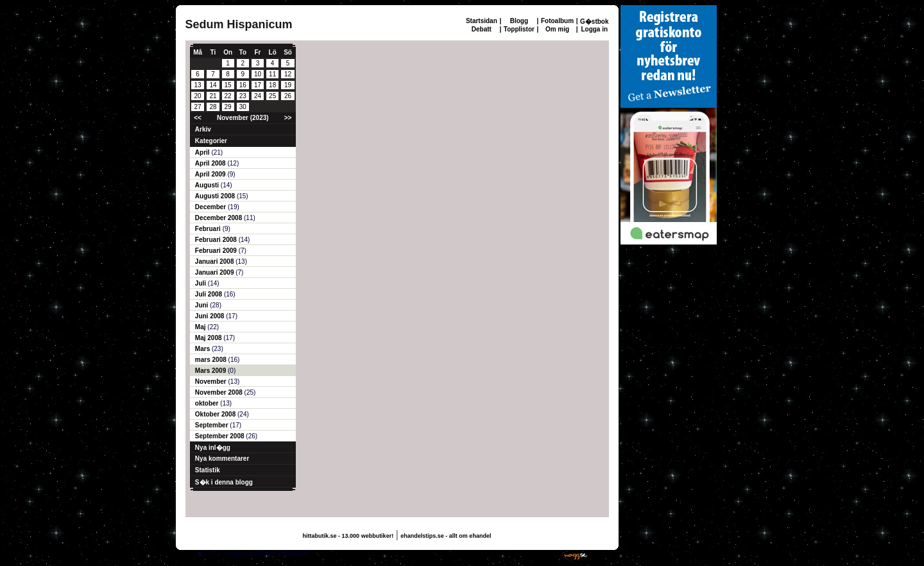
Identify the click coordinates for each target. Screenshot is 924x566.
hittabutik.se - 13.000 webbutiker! (348, 536)
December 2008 (219, 218)
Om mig (557, 29)
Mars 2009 (211, 371)
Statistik (208, 470)
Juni (202, 305)
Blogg (519, 21)
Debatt (482, 29)
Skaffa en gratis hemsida (520, 553)
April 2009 (211, 174)
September (212, 425)
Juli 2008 (210, 294)
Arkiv (203, 129)
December (211, 207)
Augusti (208, 185)
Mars (203, 349)
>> (288, 118)
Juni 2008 (210, 316)
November (212, 382)
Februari (209, 229)
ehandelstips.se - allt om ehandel (446, 536)
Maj (201, 327)
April (203, 152)
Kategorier (211, 141)
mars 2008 (212, 360)
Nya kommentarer (222, 459)
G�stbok (594, 21)
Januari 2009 (215, 272)
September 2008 (221, 436)
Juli (201, 283)
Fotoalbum (557, 21)
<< (198, 118)
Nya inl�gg (213, 448)
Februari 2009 (217, 251)
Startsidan (482, 21)
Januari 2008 (215, 262)
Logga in (594, 29)
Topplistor (519, 29)
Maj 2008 (209, 338)
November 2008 (220, 392)
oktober (208, 403)
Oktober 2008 (216, 414)
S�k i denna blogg (224, 482)
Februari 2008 (217, 240)
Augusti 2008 (216, 196)
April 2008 (211, 163)
